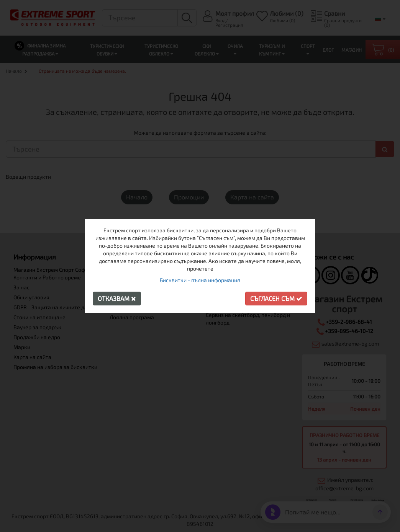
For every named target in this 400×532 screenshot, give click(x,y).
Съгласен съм (276, 298)
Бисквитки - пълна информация (200, 280)
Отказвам (117, 298)
